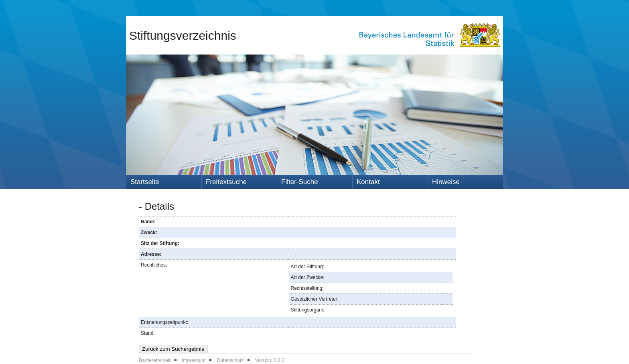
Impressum (194, 360)
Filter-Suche (300, 182)
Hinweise (446, 182)
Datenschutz (230, 360)
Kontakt (368, 182)
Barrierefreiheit (155, 360)
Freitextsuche (226, 182)
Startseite (145, 182)
